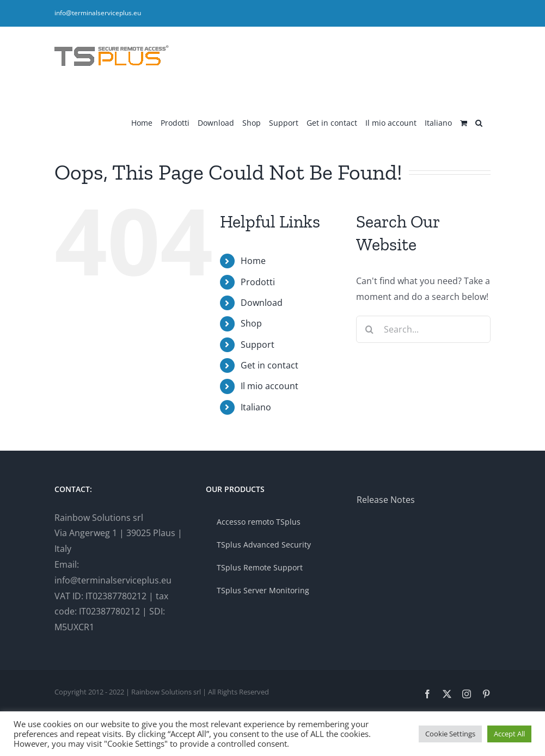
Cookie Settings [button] (450, 734)
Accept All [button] (509, 734)
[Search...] (423, 329)
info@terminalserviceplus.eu (98, 13)
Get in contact (270, 365)
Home (253, 261)
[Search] (370, 329)
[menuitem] (438, 122)
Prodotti (258, 282)
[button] (479, 122)
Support (258, 345)
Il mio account (270, 386)
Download (262, 303)
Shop (251, 323)
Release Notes (386, 500)
